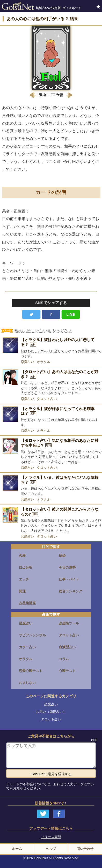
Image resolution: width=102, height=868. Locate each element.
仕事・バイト (69, 579)
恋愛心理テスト (31, 671)
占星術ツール (69, 623)
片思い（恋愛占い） (51, 712)
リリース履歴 (51, 837)
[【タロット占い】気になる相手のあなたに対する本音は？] (51, 451)
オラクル (43, 362)
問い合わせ (85, 849)
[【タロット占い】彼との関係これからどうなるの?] (51, 520)
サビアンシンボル (32, 635)
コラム (64, 659)
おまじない (27, 683)
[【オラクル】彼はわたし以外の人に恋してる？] (51, 348)
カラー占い (27, 647)
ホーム (17, 849)
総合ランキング (71, 591)
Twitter (31, 314)
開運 (22, 591)
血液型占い (67, 647)
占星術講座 (27, 603)
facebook (51, 314)
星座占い (26, 623)
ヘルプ (51, 849)
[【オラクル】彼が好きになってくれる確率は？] (51, 417)
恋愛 (22, 556)
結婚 (62, 556)
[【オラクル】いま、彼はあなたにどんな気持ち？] (51, 486)
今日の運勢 (67, 567)
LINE (71, 314)
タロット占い (47, 399)
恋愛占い (27, 362)
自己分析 (26, 567)
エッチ (24, 579)
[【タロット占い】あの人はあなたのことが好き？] (51, 383)
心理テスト (67, 671)
